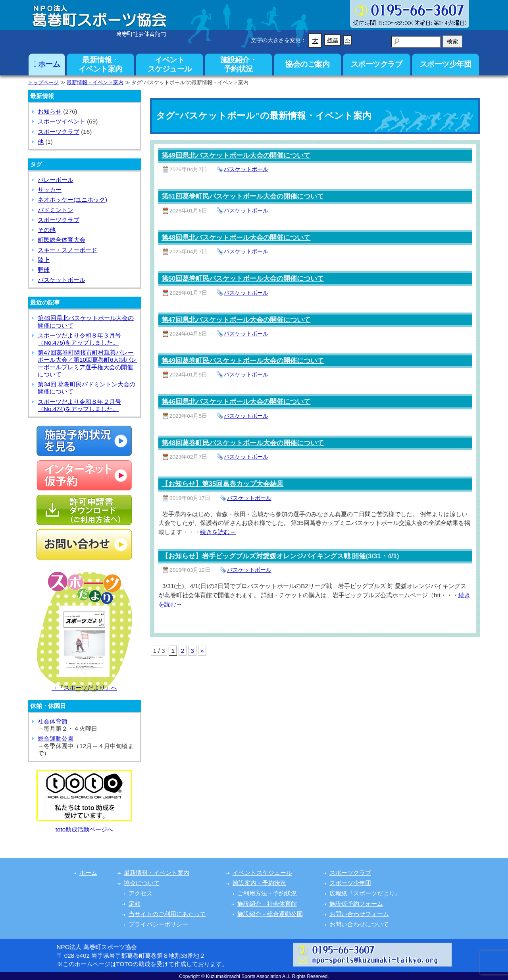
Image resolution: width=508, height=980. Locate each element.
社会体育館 (53, 721)
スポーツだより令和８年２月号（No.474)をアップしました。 (79, 405)
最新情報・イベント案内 (101, 64)
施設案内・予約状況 (259, 883)
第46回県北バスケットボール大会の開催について (236, 402)
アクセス (140, 893)
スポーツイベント (62, 121)
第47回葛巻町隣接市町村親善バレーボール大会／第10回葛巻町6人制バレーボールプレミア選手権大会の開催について (87, 363)
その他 (47, 230)
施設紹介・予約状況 (239, 64)
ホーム (47, 64)
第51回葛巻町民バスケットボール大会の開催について (243, 196)
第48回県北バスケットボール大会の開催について (236, 238)
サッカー (50, 190)
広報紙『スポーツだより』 (365, 893)
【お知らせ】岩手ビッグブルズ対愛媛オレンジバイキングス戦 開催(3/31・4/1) (280, 556)
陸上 (44, 260)
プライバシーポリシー (158, 924)
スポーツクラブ (377, 64)
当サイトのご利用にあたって (167, 914)
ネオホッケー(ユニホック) (72, 200)
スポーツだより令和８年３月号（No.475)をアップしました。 (79, 339)
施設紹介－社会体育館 (267, 904)
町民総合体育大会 (62, 240)
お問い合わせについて (359, 924)
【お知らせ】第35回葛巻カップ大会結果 (223, 484)
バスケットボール (246, 169)
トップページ (43, 82)
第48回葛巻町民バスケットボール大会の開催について (243, 443)
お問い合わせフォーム (359, 914)
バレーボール (56, 180)
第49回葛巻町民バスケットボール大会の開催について (243, 361)
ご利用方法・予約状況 (267, 893)
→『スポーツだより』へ (84, 688)
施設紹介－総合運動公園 (270, 914)
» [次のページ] (202, 651)
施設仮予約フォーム (356, 904)
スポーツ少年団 (446, 64)
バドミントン (56, 210)
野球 (44, 270)
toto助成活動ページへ (84, 829)
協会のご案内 (307, 64)
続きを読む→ (218, 532)
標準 (333, 40)
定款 (135, 904)
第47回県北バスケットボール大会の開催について (236, 320)
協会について (142, 883)
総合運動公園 (56, 738)
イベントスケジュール (170, 64)
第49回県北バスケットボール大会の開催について (236, 155)
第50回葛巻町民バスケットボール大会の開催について (243, 279)
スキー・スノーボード (67, 250)
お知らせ (50, 111)
